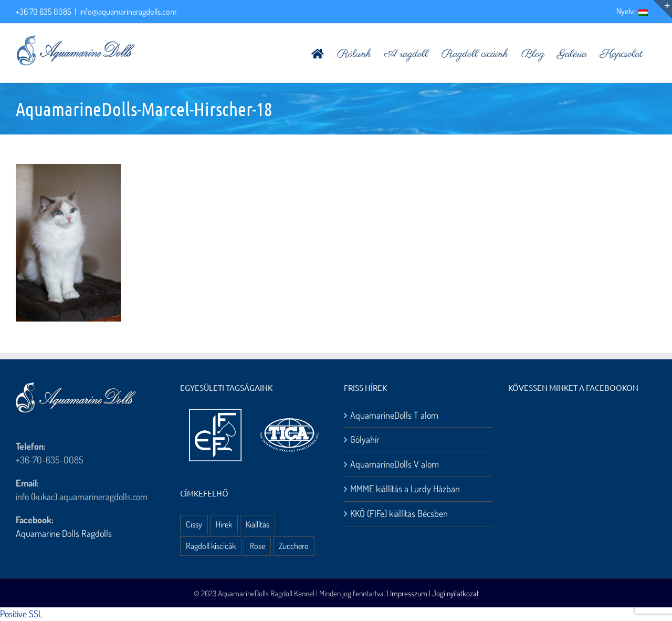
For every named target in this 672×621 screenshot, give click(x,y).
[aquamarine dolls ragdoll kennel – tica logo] (289, 419)
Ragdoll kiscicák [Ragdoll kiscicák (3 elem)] (211, 546)
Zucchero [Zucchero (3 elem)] (294, 546)
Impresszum (409, 593)
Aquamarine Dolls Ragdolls (64, 533)
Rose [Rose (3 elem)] (257, 546)
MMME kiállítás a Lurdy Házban (405, 489)
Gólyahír (365, 439)
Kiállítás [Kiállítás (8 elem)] (258, 524)
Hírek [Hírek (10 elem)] (224, 524)
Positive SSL (21, 614)
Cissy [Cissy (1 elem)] (194, 524)
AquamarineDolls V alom (395, 464)
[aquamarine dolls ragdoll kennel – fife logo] (215, 413)
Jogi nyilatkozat (455, 593)
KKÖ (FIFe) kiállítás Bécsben (399, 513)
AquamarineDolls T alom (394, 415)
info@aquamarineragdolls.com (128, 12)
